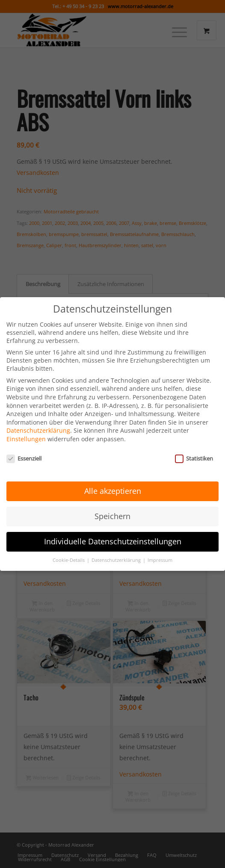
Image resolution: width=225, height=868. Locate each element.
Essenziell (24, 452)
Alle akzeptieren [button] (113, 484)
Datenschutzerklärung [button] (117, 553)
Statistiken (194, 452)
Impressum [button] (160, 553)
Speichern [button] (112, 510)
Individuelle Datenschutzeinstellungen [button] (113, 535)
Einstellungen (26, 432)
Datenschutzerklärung (38, 424)
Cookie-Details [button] (69, 553)
